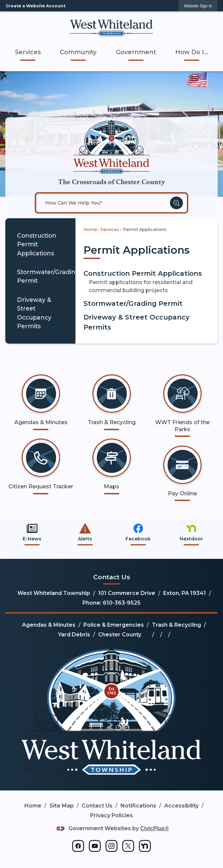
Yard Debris (74, 635)
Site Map (62, 806)
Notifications (138, 806)
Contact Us (97, 806)
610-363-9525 (122, 603)
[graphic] (78, 846)
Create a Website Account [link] (36, 6)
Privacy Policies (111, 815)
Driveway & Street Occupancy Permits (34, 313)
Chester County (120, 635)
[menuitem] (28, 52)
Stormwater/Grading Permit (46, 276)
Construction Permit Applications (37, 244)
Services (110, 229)
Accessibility (181, 806)
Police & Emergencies (114, 625)
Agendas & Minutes (49, 625)
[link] (198, 6)
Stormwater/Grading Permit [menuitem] (133, 303)
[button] (176, 203)
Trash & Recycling (176, 625)
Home (90, 229)
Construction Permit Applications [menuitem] (143, 273)
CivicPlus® (155, 828)
